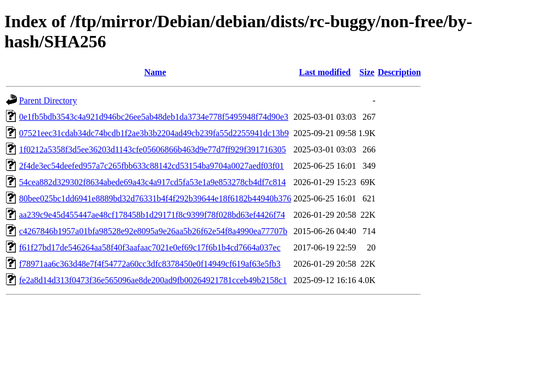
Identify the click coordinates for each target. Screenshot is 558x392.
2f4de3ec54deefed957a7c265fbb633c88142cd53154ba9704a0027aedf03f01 (151, 166)
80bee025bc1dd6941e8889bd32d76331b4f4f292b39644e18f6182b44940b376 (155, 198)
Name (155, 72)
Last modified (325, 72)
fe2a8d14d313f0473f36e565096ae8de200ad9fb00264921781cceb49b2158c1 (153, 280)
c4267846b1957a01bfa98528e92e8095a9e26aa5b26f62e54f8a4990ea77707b (153, 231)
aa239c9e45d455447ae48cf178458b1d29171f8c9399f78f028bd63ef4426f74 (152, 215)
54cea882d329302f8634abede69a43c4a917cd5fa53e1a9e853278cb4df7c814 (153, 182)
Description (399, 72)
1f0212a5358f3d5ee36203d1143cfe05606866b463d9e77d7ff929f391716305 (153, 149)
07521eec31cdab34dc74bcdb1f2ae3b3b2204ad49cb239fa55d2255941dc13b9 (154, 133)
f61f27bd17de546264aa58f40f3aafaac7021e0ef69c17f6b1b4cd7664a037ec (150, 247)
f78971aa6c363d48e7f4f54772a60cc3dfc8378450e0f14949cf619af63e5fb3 (150, 264)
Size (367, 72)
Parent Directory (48, 100)
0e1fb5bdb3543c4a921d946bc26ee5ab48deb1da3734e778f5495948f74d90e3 (154, 117)
